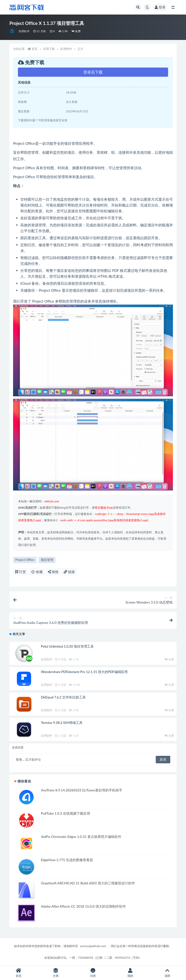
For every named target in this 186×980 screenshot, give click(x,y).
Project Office (25, 560)
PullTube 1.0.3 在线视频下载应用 (66, 813)
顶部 (167, 973)
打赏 (21, 572)
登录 (160, 7)
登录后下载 (93, 72)
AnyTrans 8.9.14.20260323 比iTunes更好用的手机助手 (82, 790)
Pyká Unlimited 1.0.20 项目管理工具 (67, 646)
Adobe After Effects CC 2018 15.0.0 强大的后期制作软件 (83, 906)
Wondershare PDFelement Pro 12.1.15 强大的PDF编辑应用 (84, 672)
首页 (35, 49)
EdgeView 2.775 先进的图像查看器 (67, 860)
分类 (56, 973)
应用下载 (49, 49)
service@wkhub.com (93, 946)
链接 (69, 572)
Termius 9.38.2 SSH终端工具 (62, 723)
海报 (53, 572)
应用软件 (24, 31)
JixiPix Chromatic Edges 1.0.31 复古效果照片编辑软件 (81, 837)
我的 (130, 973)
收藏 (37, 572)
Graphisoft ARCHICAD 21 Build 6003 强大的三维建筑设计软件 (88, 883)
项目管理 (47, 560)
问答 (93, 973)
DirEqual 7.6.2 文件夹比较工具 (63, 697)
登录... (20, 759)
